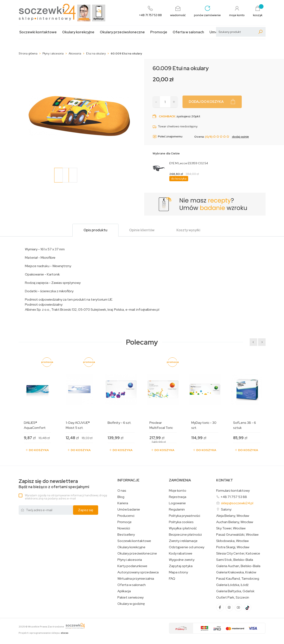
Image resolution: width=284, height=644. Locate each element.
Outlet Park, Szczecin (233, 597)
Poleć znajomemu (167, 137)
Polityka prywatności (184, 516)
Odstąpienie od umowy (187, 547)
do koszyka (179, 178)
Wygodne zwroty (182, 560)
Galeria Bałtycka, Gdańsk (235, 591)
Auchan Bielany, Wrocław (235, 522)
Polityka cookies (181, 522)
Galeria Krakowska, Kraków (236, 572)
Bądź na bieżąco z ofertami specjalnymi (54, 484)
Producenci (126, 516)
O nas (122, 491)
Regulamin (177, 510)
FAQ (172, 579)
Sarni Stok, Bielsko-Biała (235, 560)
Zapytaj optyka (181, 566)
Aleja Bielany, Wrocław (233, 516)
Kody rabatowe (181, 553)
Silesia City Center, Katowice (238, 553)
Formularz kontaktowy (233, 491)
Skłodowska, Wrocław (232, 541)
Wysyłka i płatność (183, 528)
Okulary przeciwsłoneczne (122, 32)
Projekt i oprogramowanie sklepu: (44, 633)
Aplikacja (124, 591)
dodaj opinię (240, 137)
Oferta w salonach (188, 32)
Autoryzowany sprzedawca (138, 572)
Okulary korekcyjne (78, 32)
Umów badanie (129, 510)
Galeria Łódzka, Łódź (232, 585)
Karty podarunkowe (132, 566)
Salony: (226, 509)
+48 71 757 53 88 (234, 497)
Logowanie (177, 503)
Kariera (123, 503)
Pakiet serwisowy (130, 597)
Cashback (167, 116)
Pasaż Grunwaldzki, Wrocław (237, 535)
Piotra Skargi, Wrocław (233, 547)
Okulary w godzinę (131, 604)
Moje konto (178, 491)
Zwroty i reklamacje (183, 541)
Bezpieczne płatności (185, 535)
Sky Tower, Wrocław (231, 528)
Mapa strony (178, 572)
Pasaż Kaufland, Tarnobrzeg (238, 579)
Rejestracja (178, 497)
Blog (121, 497)
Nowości (124, 528)
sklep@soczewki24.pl (237, 503)
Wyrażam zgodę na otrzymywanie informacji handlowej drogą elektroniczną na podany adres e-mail (66, 497)
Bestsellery (126, 535)
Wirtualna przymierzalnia (136, 579)
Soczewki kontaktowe (38, 32)
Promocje (159, 32)
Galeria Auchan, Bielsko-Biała (238, 566)
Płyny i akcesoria (130, 560)
